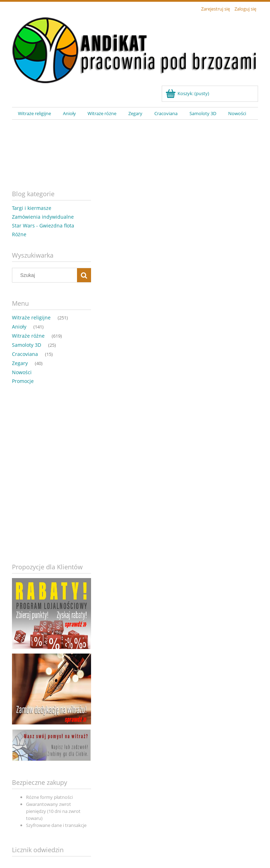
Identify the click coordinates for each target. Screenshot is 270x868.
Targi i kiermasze (32, 208)
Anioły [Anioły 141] (19, 327)
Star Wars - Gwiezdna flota (43, 226)
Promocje (23, 381)
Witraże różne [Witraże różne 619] (28, 336)
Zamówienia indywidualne (43, 217)
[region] (135, 149)
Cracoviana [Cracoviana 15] (25, 354)
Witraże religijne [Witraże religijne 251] (31, 317)
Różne (19, 234)
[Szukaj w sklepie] (46, 275)
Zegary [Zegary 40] (20, 363)
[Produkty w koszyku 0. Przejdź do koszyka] (188, 93)
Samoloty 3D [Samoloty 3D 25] (27, 345)
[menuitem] (34, 114)
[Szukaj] (84, 275)
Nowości (22, 372)
